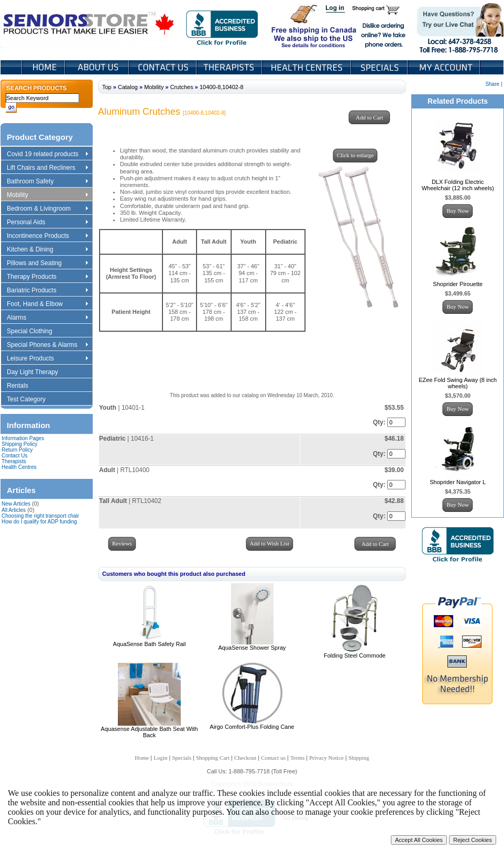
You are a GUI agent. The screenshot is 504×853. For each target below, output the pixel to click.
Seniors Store (89, 26)
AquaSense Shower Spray (252, 648)
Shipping (359, 758)
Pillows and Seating (47, 264)
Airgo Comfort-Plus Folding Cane (252, 727)
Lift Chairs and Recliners (47, 168)
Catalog (128, 87)
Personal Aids (47, 223)
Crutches (182, 87)
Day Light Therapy (37, 373)
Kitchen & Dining (47, 250)
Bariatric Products (47, 291)
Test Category (31, 400)
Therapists (230, 67)
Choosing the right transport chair (40, 516)
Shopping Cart (380, 9)
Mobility (47, 195)
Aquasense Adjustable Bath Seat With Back (149, 732)
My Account (445, 67)
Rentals (23, 386)
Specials (380, 67)
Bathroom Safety (47, 182)
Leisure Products (47, 359)
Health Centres (19, 467)
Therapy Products (47, 277)
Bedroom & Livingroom (47, 209)
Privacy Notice (326, 758)
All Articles (14, 510)
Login (336, 9)
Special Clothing (35, 332)
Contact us (273, 758)
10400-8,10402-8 (222, 87)
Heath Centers (308, 67)
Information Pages (23, 438)
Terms (297, 758)
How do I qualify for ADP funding (39, 522)
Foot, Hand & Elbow (47, 304)
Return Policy (17, 450)
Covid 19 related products (48, 155)
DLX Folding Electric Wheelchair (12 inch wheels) (458, 185)
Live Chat (457, 26)
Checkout (245, 758)
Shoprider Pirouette (458, 284)
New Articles (16, 504)
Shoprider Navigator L (458, 482)
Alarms (47, 318)
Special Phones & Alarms (48, 345)
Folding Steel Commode (355, 655)
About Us (98, 67)
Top (107, 87)
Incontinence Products (47, 236)
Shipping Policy (19, 444)
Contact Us (164, 67)
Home (44, 67)
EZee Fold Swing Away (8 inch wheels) (458, 383)
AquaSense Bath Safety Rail (150, 644)
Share (492, 84)
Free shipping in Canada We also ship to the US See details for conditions (293, 26)
